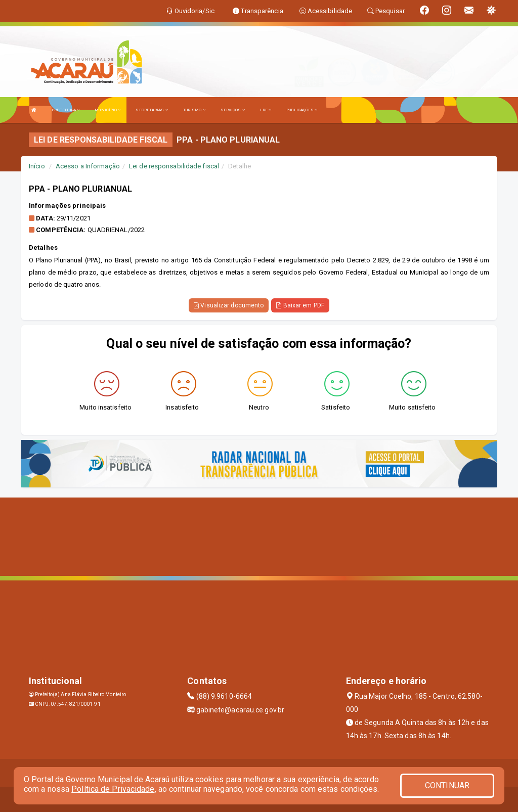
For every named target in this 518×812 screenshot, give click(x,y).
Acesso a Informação (88, 166)
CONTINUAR (447, 785)
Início (37, 166)
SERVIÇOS (233, 110)
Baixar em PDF (300, 305)
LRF (266, 110)
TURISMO (194, 110)
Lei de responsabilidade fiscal (174, 166)
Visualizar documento (229, 305)
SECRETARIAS (152, 110)
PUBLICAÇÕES (302, 110)
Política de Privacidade (113, 789)
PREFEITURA (66, 110)
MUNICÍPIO (107, 110)
